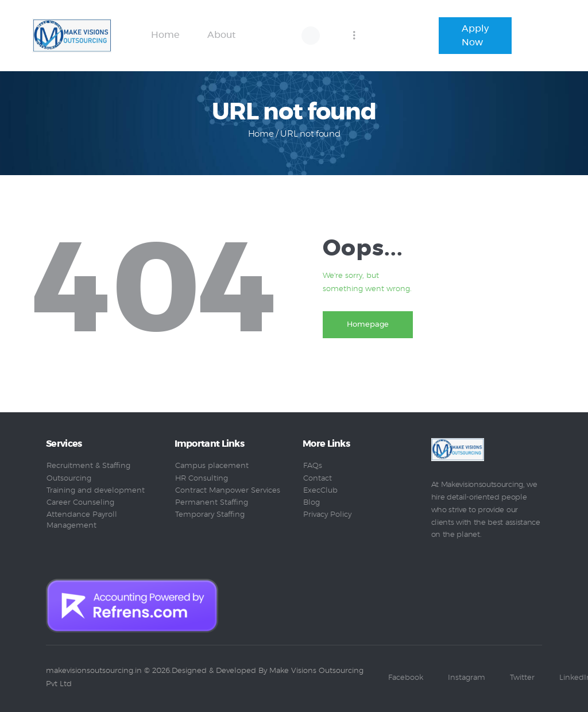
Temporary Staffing (210, 515)
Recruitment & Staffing (88, 466)
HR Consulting (202, 479)
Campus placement (212, 466)
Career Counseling (80, 503)
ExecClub (320, 491)
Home (261, 134)
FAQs (313, 466)
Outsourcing (69, 479)
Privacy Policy (327, 515)
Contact (318, 479)
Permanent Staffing (212, 503)
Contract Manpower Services (228, 491)
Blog (312, 503)
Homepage (368, 325)
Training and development (96, 491)
